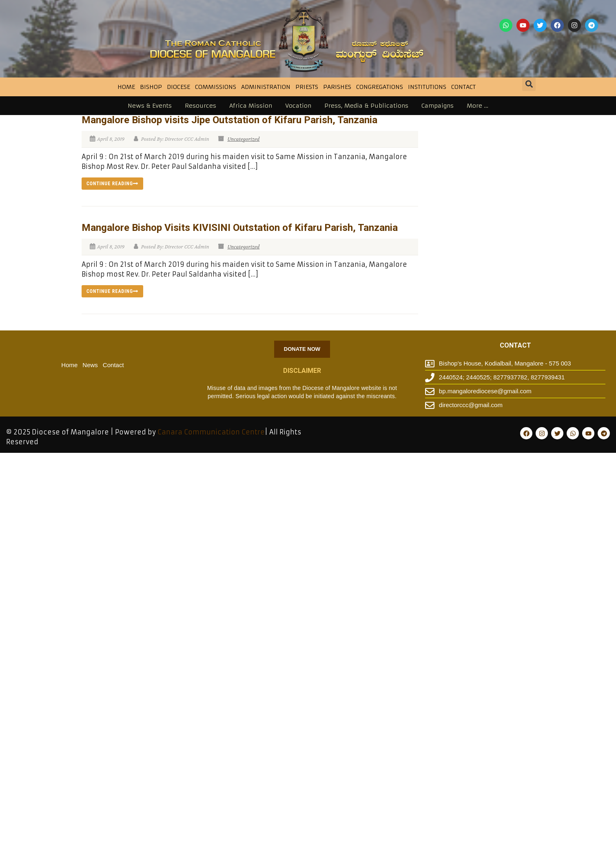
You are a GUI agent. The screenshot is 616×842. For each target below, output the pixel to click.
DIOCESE (178, 87)
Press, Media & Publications (366, 106)
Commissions (216, 87)
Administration (266, 87)
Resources (201, 106)
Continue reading (112, 184)
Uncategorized (243, 139)
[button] (529, 84)
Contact (463, 87)
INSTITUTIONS (427, 87)
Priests (307, 87)
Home (126, 87)
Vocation (298, 106)
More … (478, 106)
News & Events (150, 106)
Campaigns (438, 106)
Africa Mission (251, 106)
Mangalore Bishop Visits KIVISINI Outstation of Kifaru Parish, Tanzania (240, 228)
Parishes (337, 87)
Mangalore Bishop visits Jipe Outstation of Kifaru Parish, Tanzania (229, 120)
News (90, 365)
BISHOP (151, 87)
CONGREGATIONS (380, 87)
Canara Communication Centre (211, 432)
